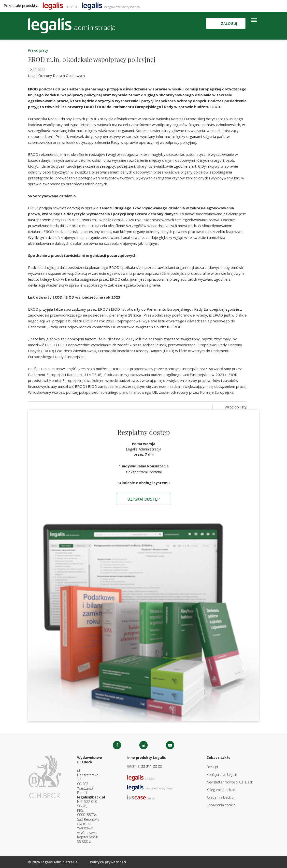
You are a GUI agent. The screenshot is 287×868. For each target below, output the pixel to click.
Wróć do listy (236, 407)
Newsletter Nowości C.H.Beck (230, 782)
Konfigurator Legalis (222, 774)
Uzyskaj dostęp (143, 499)
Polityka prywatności (108, 862)
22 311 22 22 (151, 766)
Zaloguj (229, 23)
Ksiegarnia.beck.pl (221, 790)
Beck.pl (212, 767)
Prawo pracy (38, 50)
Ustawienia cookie (221, 805)
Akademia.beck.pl (221, 797)
